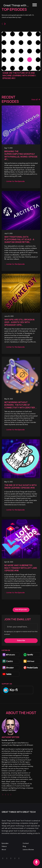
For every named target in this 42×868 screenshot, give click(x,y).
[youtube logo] (8, 795)
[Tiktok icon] (15, 859)
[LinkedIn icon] (11, 859)
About (4, 850)
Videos (4, 846)
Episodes (5, 843)
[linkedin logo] (11, 795)
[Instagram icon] (19, 859)
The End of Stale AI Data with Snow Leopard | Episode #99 (20, 486)
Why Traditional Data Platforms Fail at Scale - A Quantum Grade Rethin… (19, 239)
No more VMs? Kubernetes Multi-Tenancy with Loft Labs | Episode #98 (21, 568)
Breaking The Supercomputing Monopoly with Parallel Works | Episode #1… (21, 155)
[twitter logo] (5, 795)
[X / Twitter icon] (3, 859)
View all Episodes (21, 610)
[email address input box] (21, 627)
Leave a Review (28, 850)
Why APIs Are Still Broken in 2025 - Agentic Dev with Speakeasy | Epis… (19, 322)
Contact (26, 843)
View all (36, 100)
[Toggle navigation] (35, 5)
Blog (24, 846)
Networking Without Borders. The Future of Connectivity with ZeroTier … (20, 405)
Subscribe (21, 641)
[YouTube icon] (7, 859)
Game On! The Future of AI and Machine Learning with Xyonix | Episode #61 (19, 75)
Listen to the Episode (14, 181)
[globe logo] (3, 795)
